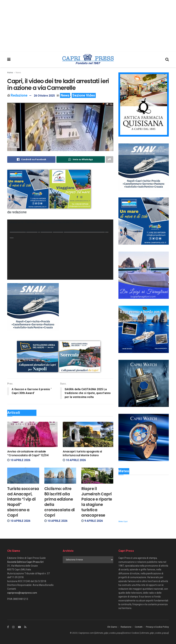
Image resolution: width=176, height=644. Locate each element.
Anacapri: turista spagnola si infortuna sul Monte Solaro (82, 453)
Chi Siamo (112, 627)
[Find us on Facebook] (8, 627)
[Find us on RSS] (25, 627)
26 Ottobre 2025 (44, 96)
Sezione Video (84, 95)
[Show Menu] (9, 59)
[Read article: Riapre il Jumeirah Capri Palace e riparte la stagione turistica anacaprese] (97, 476)
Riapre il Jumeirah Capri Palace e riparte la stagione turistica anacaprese (97, 502)
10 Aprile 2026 (19, 460)
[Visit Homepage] (88, 59)
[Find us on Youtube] (19, 627)
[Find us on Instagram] (13, 627)
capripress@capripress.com (22, 593)
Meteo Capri (123, 522)
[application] (60, 250)
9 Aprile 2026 (92, 521)
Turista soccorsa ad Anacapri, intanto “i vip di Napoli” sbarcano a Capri (23, 502)
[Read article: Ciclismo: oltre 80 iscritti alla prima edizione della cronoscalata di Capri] (60, 476)
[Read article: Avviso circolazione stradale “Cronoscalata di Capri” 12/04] (32, 434)
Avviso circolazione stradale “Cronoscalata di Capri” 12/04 (28, 453)
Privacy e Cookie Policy (157, 627)
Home (10, 73)
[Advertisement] (88, 26)
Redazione (19, 95)
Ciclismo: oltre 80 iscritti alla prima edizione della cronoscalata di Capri (60, 502)
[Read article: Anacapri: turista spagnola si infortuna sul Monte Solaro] (88, 434)
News (18, 73)
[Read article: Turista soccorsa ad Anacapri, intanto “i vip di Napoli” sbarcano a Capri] (23, 476)
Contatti (139, 627)
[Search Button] (167, 59)
